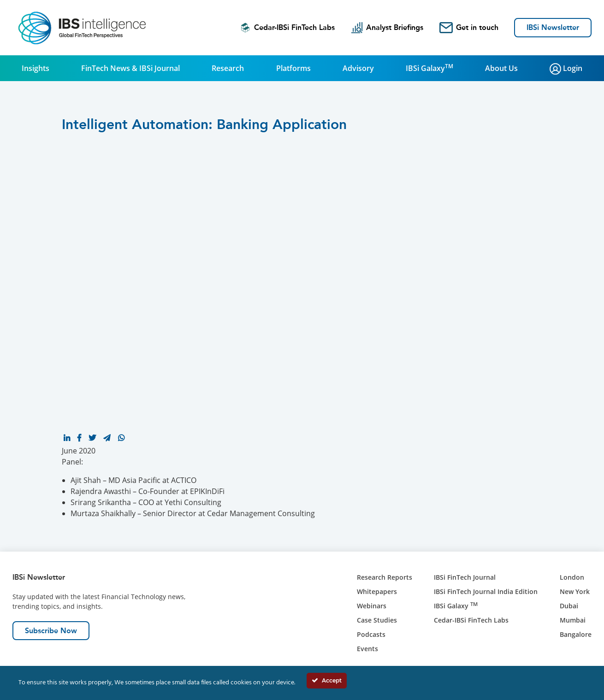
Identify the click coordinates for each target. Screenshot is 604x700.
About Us (501, 68)
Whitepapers (377, 591)
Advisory (358, 68)
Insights (36, 68)
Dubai (569, 606)
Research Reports (385, 577)
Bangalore (576, 634)
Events (367, 649)
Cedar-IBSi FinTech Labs (287, 28)
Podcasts (371, 634)
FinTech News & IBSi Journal (130, 68)
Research (228, 68)
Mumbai (573, 620)
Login (566, 69)
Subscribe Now (51, 631)
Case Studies (377, 620)
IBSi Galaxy (429, 68)
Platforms (293, 68)
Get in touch (469, 28)
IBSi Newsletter (553, 27)
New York (575, 591)
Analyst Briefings (387, 28)
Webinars (372, 606)
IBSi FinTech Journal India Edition (486, 591)
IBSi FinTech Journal (465, 577)
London (572, 577)
